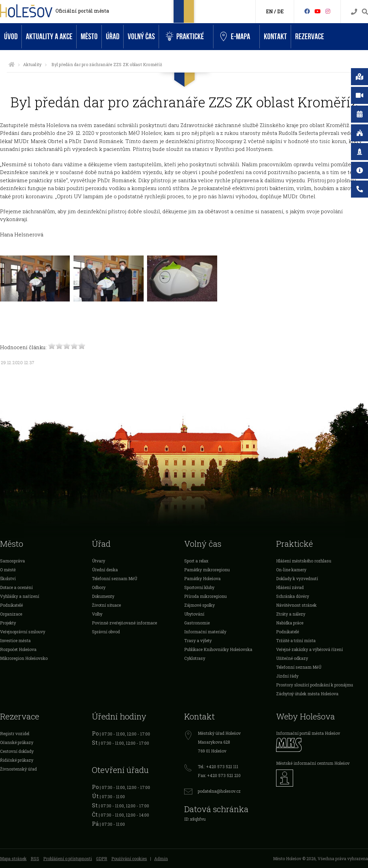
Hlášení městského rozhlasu (304, 561)
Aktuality (32, 64)
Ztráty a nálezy (291, 614)
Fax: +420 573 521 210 (219, 775)
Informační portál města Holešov (308, 733)
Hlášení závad (290, 587)
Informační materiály (205, 632)
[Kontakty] (354, 12)
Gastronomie (197, 623)
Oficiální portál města (82, 11)
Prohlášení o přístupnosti (68, 858)
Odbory (99, 587)
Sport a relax (196, 561)
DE (280, 11)
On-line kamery (291, 570)
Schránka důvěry (293, 596)
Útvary (99, 561)
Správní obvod (106, 632)
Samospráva (12, 561)
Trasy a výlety (198, 640)
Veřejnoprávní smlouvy (23, 632)
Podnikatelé (11, 605)
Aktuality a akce (49, 37)
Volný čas (141, 37)
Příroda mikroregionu (205, 596)
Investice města (15, 640)
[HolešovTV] (318, 11)
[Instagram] (328, 11)
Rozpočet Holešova (18, 649)
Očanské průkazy (17, 742)
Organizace (11, 614)
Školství (8, 578)
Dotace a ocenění (16, 587)
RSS (35, 858)
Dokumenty (103, 596)
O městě (8, 570)
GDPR (102, 858)
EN (269, 11)
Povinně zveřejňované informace (124, 623)
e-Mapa (235, 37)
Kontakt (275, 37)
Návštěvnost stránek (296, 605)
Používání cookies (129, 858)
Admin (161, 858)
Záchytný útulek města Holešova (307, 694)
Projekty (8, 623)
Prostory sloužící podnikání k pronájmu (315, 685)
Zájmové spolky (199, 605)
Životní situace (106, 605)
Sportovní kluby (199, 587)
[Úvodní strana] (12, 64)
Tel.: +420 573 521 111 (218, 766)
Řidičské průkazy (17, 760)
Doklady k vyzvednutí (297, 578)
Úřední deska (105, 570)
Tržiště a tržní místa (296, 640)
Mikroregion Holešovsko (24, 658)
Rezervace (310, 37)
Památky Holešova (202, 578)
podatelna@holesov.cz (219, 791)
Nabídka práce (290, 623)
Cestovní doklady (17, 751)
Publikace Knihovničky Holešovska (218, 649)
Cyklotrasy (195, 658)
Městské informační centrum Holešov (313, 763)
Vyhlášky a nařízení (20, 596)
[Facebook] (307, 11)
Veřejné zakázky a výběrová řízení (309, 649)
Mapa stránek (13, 858)
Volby (97, 614)
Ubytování (194, 614)
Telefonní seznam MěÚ (115, 578)
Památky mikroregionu (207, 570)
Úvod (11, 37)
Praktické (185, 37)
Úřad (113, 37)
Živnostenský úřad (18, 769)
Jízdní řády (287, 676)
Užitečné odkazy (292, 658)
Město (89, 37)
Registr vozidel (15, 733)
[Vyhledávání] (365, 12)
